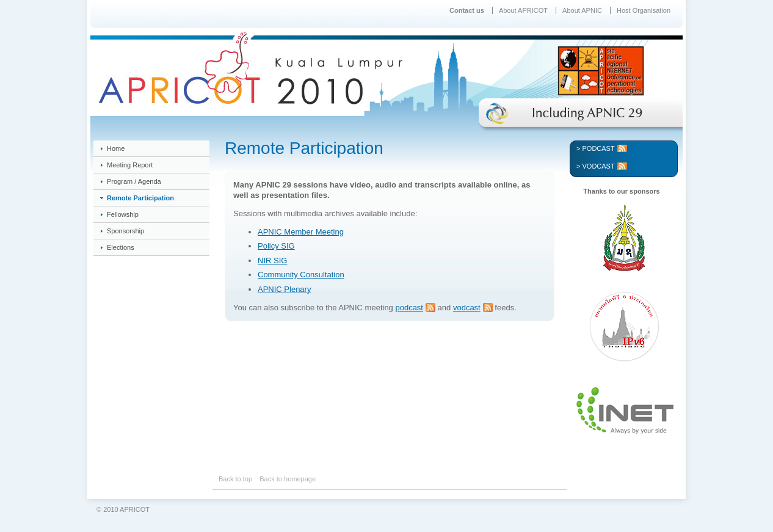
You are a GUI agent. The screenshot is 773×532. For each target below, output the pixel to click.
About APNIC (582, 10)
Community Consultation (301, 275)
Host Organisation (644, 10)
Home (116, 148)
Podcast (598, 148)
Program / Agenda (134, 181)
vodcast (467, 308)
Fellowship (123, 214)
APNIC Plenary (284, 289)
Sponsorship (125, 231)
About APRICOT (523, 10)
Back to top (235, 479)
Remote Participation (140, 198)
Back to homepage (288, 479)
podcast (409, 308)
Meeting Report (130, 165)
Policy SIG (276, 246)
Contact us (467, 10)
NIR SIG (272, 261)
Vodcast (598, 166)
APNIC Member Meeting (301, 232)
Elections (121, 247)
